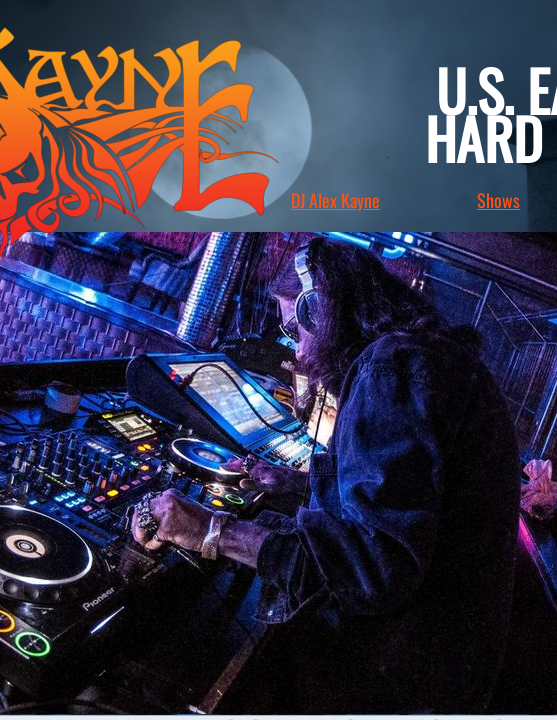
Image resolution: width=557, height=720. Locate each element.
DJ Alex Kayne (335, 200)
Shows (498, 200)
